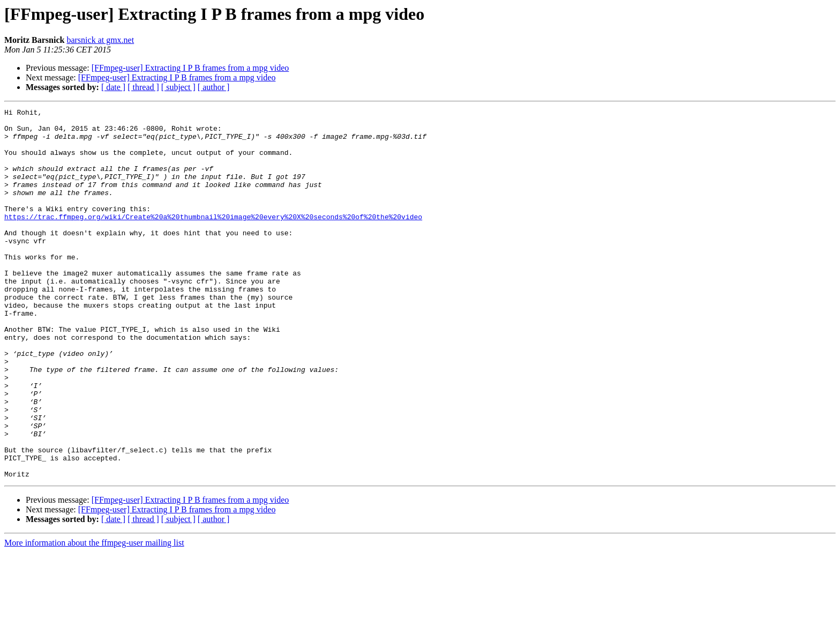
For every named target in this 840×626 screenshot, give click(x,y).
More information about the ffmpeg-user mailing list (94, 617)
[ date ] (113, 87)
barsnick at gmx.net (100, 40)
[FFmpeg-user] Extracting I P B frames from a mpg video (190, 68)
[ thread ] (143, 87)
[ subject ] (178, 87)
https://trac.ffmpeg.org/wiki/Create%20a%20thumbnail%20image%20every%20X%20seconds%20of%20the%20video (213, 239)
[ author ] (214, 87)
